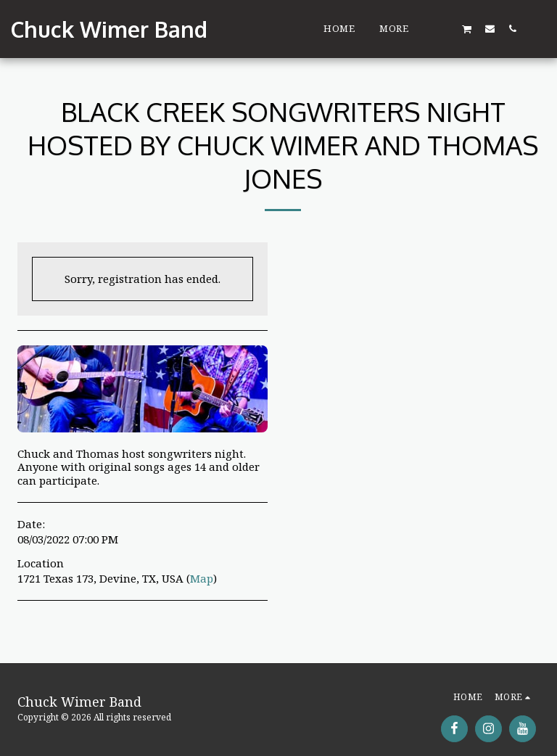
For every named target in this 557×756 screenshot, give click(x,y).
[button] (444, 28)
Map (202, 578)
